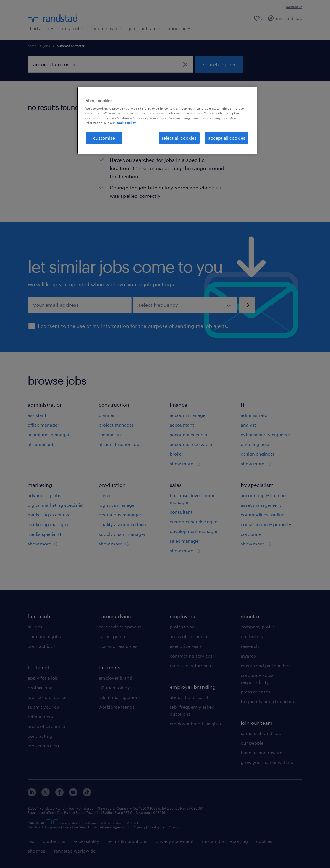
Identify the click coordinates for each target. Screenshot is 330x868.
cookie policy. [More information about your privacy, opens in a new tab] (126, 123)
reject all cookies (179, 138)
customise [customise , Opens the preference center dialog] (104, 138)
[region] (167, 120)
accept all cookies (227, 138)
